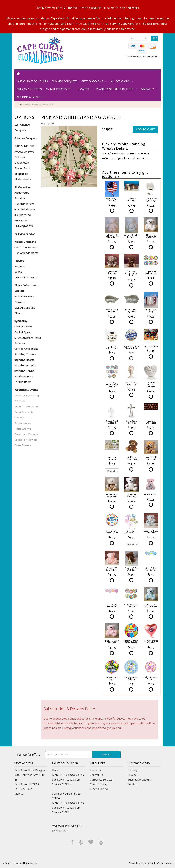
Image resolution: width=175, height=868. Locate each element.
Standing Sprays (24, 371)
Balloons (20, 157)
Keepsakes (21, 174)
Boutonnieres (23, 423)
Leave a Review (99, 789)
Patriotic (20, 267)
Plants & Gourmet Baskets (115, 89)
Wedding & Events (29, 97)
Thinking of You (24, 226)
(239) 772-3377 (23, 789)
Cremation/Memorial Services (27, 340)
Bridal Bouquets (24, 412)
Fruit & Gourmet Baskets (24, 299)
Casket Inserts (23, 327)
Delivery (132, 770)
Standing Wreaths (26, 365)
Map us (19, 794)
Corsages (20, 418)
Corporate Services (101, 780)
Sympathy (147, 89)
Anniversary (22, 193)
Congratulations (24, 204)
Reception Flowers (26, 440)
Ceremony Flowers (26, 434)
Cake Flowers (23, 445)
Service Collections (26, 349)
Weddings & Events (26, 390)
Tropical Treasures (26, 278)
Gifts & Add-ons (92, 81)
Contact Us (96, 775)
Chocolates (22, 163)
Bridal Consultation (26, 407)
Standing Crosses (25, 354)
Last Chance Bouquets (32, 81)
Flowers (83, 89)
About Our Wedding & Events (27, 398)
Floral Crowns (23, 429)
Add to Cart (145, 130)
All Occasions (120, 81)
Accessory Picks (24, 152)
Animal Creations (58, 89)
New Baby (21, 221)
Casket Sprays (23, 332)
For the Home (23, 382)
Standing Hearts (24, 360)
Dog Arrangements (26, 253)
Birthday (20, 198)
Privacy (132, 775)
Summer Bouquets (65, 81)
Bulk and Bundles (29, 89)
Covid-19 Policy (99, 784)
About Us (95, 770)
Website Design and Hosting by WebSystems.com (151, 863)
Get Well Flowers (25, 209)
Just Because (23, 215)
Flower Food (22, 168)
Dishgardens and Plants (25, 310)
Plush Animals (23, 179)
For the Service (24, 376)
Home (19, 105)
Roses (18, 272)
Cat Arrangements (26, 247)
